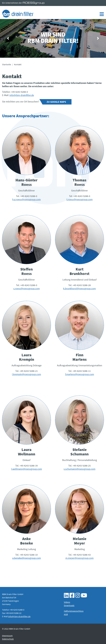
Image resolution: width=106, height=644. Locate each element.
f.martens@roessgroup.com (80, 374)
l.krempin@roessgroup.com (26, 374)
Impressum (7, 636)
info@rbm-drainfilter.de (19, 616)
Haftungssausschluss (74, 611)
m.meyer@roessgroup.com (79, 558)
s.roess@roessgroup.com (27, 288)
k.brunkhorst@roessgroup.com (79, 288)
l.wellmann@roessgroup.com (27, 469)
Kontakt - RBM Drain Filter (18, 14)
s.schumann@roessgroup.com (79, 469)
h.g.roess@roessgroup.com (26, 199)
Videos (67, 602)
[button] (8, 38)
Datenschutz (8, 639)
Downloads (69, 605)
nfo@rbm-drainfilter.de (22, 95)
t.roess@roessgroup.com (80, 199)
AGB (66, 614)
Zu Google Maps (56, 102)
